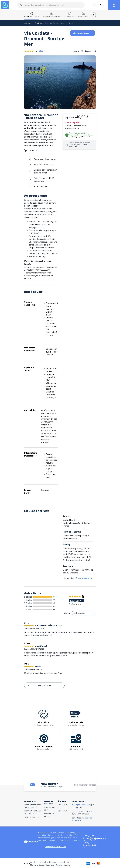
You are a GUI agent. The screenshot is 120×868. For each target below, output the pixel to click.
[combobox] (51, 5)
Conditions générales (39, 862)
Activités (28, 23)
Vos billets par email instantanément (77, 134)
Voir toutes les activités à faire (56, 847)
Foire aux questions (32, 817)
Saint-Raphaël (40, 23)
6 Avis (41, 51)
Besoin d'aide (91, 845)
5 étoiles (28, 597)
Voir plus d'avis (39, 685)
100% (55, 597)
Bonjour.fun (62, 805)
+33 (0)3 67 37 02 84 (80, 805)
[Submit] (22, 5)
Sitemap (67, 865)
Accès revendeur (99, 838)
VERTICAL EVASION (85, 578)
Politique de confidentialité (60, 862)
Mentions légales (37, 865)
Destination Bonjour (54, 865)
